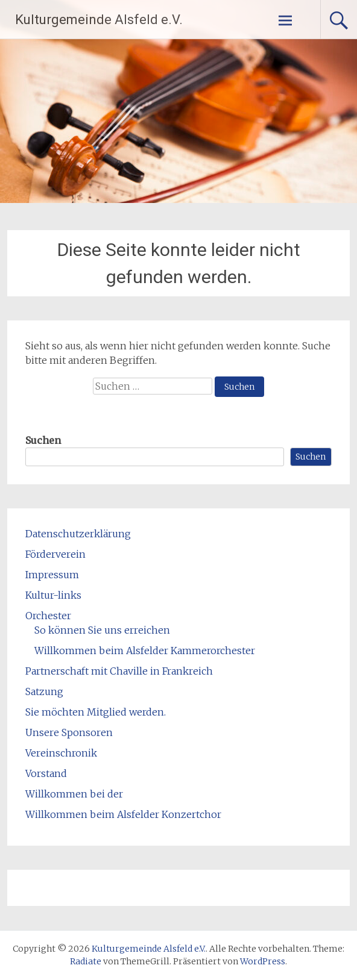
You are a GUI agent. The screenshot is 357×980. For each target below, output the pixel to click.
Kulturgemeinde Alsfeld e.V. (99, 20)
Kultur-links (53, 595)
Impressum (52, 575)
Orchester (48, 616)
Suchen (43, 440)
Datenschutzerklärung (78, 534)
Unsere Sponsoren (69, 732)
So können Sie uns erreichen (102, 630)
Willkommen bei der (74, 794)
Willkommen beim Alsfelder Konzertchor (123, 814)
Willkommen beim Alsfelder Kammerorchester (145, 651)
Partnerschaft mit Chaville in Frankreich (119, 671)
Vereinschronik (61, 753)
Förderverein (55, 554)
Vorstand (46, 773)
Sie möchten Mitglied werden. (96, 712)
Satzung (44, 691)
